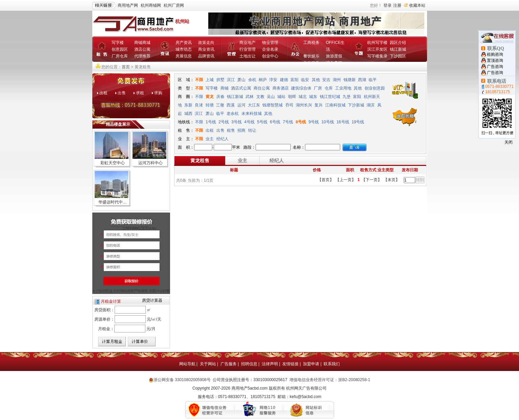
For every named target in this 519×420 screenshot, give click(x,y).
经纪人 (222, 139)
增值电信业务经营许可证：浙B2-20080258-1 (330, 380)
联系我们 (332, 364)
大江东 (254, 105)
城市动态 (184, 49)
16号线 (343, 122)
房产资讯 (184, 43)
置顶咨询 (495, 60)
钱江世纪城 (330, 97)
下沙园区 (398, 56)
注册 (397, 5)
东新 (188, 105)
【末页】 (392, 180)
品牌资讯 (206, 56)
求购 (158, 93)
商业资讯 (206, 49)
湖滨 (371, 105)
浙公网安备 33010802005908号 (182, 380)
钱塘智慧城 (273, 105)
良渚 (199, 105)
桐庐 (263, 80)
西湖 (362, 80)
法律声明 (270, 364)
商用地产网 (128, 5)
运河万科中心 (150, 163)
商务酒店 (281, 88)
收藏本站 (417, 5)
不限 (199, 80)
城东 (313, 97)
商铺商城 (142, 43)
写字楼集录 (377, 56)
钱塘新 (350, 80)
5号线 (262, 122)
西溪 (231, 105)
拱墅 (220, 80)
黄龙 (210, 97)
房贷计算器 (152, 300)
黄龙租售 (200, 160)
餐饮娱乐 (311, 56)
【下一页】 (372, 180)
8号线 (301, 122)
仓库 (329, 88)
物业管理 (270, 43)
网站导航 (187, 364)
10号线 (327, 122)
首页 (126, 67)
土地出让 (247, 56)
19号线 (358, 122)
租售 (231, 130)
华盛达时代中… (113, 202)
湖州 (337, 80)
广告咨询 (495, 67)
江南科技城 (335, 105)
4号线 (249, 122)
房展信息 (184, 56)
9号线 (314, 122)
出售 (122, 93)
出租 (103, 93)
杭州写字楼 (377, 43)
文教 (260, 97)
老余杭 (233, 114)
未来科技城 (252, 114)
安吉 (326, 80)
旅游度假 (334, 56)
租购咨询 (495, 54)
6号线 (275, 122)
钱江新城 (398, 49)
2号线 (224, 122)
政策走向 (206, 43)
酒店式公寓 (241, 88)
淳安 (273, 80)
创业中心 (270, 56)
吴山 (271, 97)
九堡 (347, 97)
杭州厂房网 (174, 5)
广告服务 (229, 364)
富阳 (294, 80)
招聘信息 (249, 364)
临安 (305, 80)
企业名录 (270, 49)
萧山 (241, 80)
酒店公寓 (142, 49)
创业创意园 (375, 88)
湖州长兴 (304, 105)
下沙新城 (356, 105)
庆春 (220, 97)
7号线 (288, 122)
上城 (210, 80)
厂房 (318, 88)
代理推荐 (142, 56)
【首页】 (326, 180)
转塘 (210, 105)
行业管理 (247, 49)
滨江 (231, 80)
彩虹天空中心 (113, 163)
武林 (250, 97)
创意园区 (120, 49)
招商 (241, 130)
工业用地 (343, 88)
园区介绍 (398, 43)
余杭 (252, 80)
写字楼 (118, 43)
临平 (373, 80)
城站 (281, 97)
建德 (284, 80)
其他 (316, 80)
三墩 (220, 105)
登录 (387, 5)
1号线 (211, 122)
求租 (140, 93)
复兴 (319, 105)
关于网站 (208, 364)
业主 (210, 139)
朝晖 (292, 97)
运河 (241, 105)
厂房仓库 (120, 56)
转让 (252, 130)
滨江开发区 (377, 49)
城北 (303, 97)
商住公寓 (262, 88)
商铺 (225, 88)
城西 (188, 114)
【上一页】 (346, 180)
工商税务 (311, 43)
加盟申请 (311, 364)
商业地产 (247, 43)
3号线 (237, 122)
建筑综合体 (301, 88)
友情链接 (290, 364)
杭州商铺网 (151, 5)
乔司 (289, 105)
